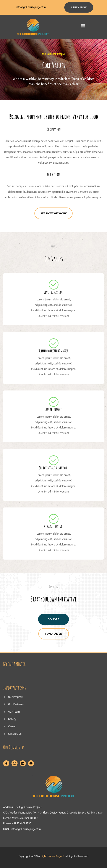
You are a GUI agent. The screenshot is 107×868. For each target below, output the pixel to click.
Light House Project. (53, 856)
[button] (83, 27)
